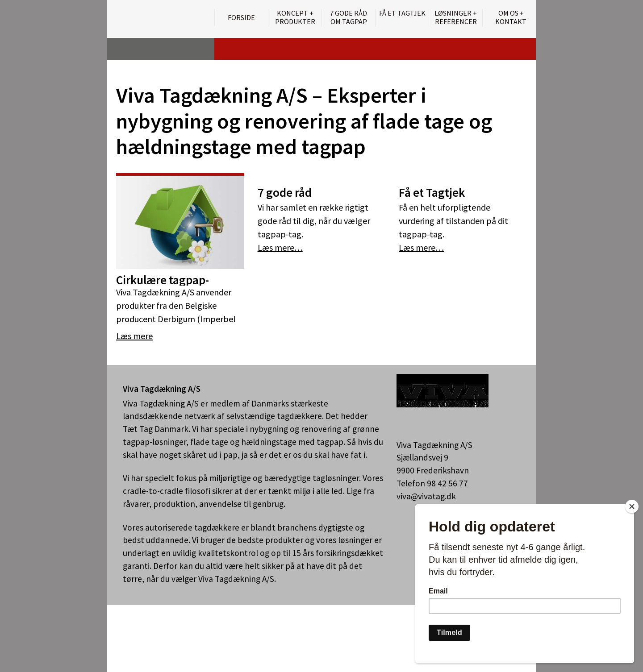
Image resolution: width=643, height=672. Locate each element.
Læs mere (134, 336)
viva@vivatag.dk (426, 496)
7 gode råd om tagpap (349, 17)
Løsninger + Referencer (456, 17)
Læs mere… (280, 247)
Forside (241, 17)
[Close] (632, 506)
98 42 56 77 (447, 483)
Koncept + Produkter (295, 17)
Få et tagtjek (402, 13)
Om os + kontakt (511, 17)
